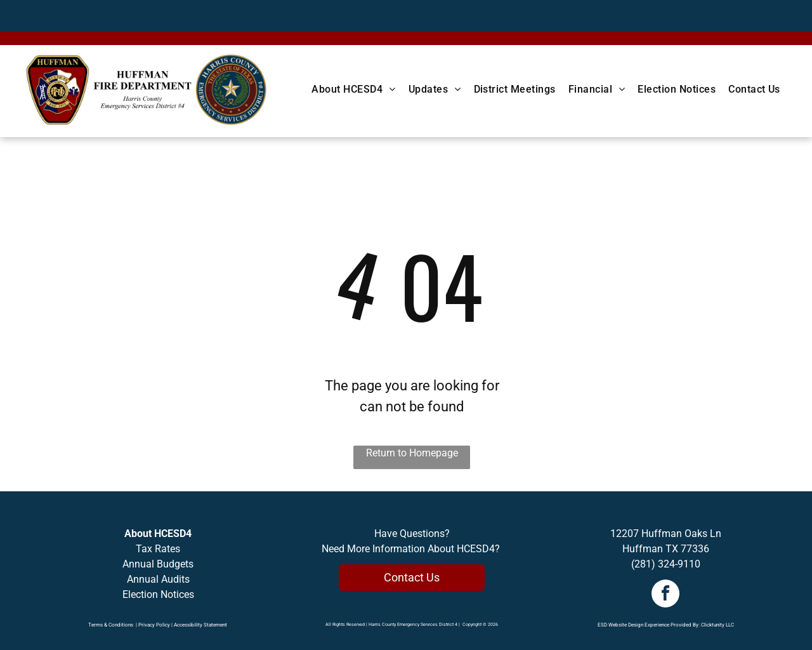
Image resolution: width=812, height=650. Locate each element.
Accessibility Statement (200, 625)
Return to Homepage (412, 453)
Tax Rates (158, 549)
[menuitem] (353, 90)
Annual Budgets (158, 564)
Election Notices (158, 594)
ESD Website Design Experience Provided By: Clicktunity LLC (666, 625)
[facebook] (665, 595)
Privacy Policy (154, 625)
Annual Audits (158, 579)
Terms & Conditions (111, 625)
